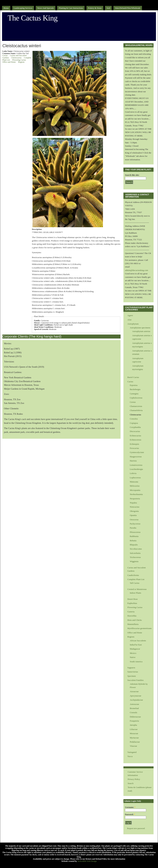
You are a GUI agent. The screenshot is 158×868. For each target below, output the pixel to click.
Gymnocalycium (137, 452)
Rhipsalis (134, 545)
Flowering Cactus (19, 60)
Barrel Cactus (133, 377)
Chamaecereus (136, 406)
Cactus (5, 55)
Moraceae (134, 733)
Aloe (129, 320)
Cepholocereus (136, 398)
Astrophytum (133, 324)
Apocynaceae (135, 696)
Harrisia (133, 461)
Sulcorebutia (135, 553)
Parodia (133, 528)
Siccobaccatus (136, 549)
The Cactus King (33, 18)
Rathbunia (134, 536)
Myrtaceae (134, 738)
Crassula (133, 712)
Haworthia (132, 616)
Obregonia (134, 511)
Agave (130, 315)
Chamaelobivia (136, 410)
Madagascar (135, 649)
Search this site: (132, 175)
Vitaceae (133, 746)
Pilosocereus (135, 532)
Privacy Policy (134, 779)
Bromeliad (134, 708)
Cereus (133, 402)
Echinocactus (135, 436)
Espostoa (134, 385)
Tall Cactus (135, 583)
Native (133, 657)
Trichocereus (135, 557)
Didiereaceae (135, 717)
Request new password (136, 828)
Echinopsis (134, 444)
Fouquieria (134, 721)
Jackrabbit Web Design (87, 861)
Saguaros (131, 668)
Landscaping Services (23, 8)
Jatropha (133, 725)
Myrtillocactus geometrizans (139, 628)
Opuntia (133, 515)
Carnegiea (134, 394)
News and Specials (46, 8)
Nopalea (133, 503)
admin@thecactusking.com (137, 270)
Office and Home (9, 62)
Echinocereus (135, 440)
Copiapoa (134, 423)
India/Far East (136, 645)
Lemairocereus (136, 465)
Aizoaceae (134, 691)
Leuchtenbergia (136, 469)
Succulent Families (135, 680)
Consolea (134, 419)
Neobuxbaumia (136, 494)
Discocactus (135, 431)
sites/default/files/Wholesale (128, 8)
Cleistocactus (16, 58)
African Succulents (138, 641)
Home (6, 8)
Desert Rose (133, 599)
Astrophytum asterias (141, 331)
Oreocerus (134, 520)
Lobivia (133, 473)
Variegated (132, 752)
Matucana (134, 482)
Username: (130, 807)
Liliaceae (134, 729)
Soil (108, 8)
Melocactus (135, 486)
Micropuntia (135, 490)
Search (131, 783)
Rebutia (133, 541)
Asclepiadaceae (136, 700)
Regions (21, 62)
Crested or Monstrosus (137, 589)
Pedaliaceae (135, 742)
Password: (130, 814)
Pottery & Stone (95, 8)
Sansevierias (133, 672)
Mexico (133, 653)
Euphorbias (132, 603)
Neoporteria (135, 499)
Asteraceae (134, 704)
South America (136, 662)
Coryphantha (135, 427)
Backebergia (135, 389)
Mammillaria (133, 624)
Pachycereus (135, 524)
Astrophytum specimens (140, 328)
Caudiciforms (133, 575)
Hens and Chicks (135, 620)
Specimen (132, 676)
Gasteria (131, 612)
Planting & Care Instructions (71, 8)
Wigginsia (134, 561)
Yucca (130, 756)
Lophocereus (135, 478)
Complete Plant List (136, 579)
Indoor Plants (135, 593)
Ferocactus (134, 448)
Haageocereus (136, 457)
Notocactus (135, 507)
